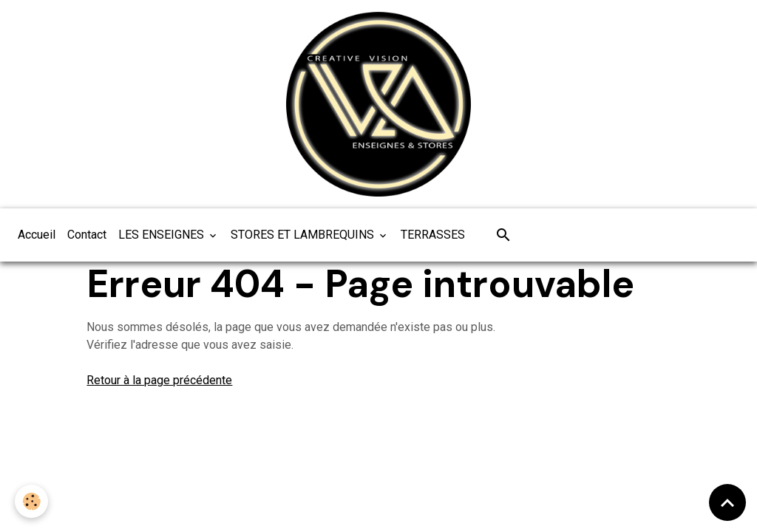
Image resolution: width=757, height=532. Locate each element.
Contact (87, 235)
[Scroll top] (727, 502)
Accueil (37, 235)
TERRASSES (433, 235)
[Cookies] (31, 501)
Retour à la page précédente (159, 380)
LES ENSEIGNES (163, 235)
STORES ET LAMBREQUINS (304, 235)
